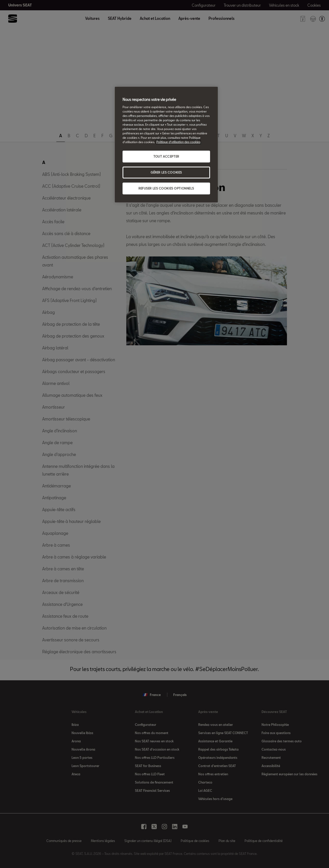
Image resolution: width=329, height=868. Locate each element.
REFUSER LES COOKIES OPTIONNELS (166, 188)
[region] (166, 145)
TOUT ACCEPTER (166, 156)
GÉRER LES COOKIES (166, 172)
